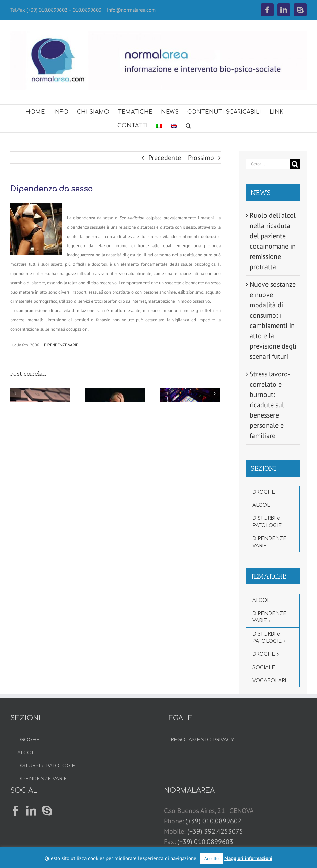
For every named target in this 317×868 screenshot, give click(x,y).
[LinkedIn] (31, 811)
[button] (188, 125)
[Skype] (47, 811)
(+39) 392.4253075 (215, 831)
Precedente (165, 158)
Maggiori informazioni (248, 858)
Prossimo (201, 158)
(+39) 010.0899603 (205, 842)
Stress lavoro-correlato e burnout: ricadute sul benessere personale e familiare (270, 405)
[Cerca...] (268, 164)
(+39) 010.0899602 (213, 821)
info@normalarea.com (131, 10)
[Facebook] (15, 811)
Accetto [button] (212, 859)
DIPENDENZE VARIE (61, 345)
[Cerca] (295, 164)
